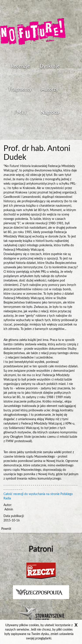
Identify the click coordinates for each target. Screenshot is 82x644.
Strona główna (33, 32)
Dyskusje (50, 66)
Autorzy (50, 89)
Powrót (6, 529)
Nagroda (50, 112)
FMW (20, 112)
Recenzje (20, 66)
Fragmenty (20, 89)
